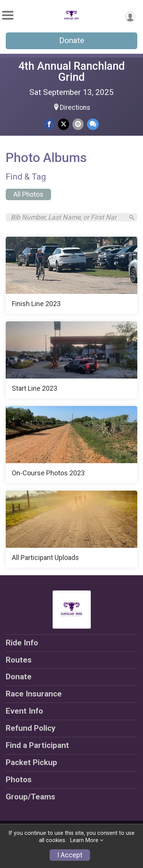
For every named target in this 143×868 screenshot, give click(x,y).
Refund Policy (31, 728)
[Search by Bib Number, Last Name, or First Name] (67, 217)
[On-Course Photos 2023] (71, 444)
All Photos (28, 194)
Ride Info (22, 643)
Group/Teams (31, 797)
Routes (19, 660)
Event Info (24, 711)
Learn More (84, 840)
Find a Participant (37, 745)
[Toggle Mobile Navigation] (8, 15)
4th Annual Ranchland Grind (71, 71)
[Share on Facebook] (49, 124)
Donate (72, 40)
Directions (75, 107)
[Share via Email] (78, 124)
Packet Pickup (31, 762)
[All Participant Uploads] (71, 529)
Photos (19, 780)
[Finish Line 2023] (71, 275)
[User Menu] (130, 17)
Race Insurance (34, 694)
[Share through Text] (93, 124)
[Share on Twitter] (63, 124)
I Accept (70, 855)
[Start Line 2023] (71, 360)
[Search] (132, 217)
